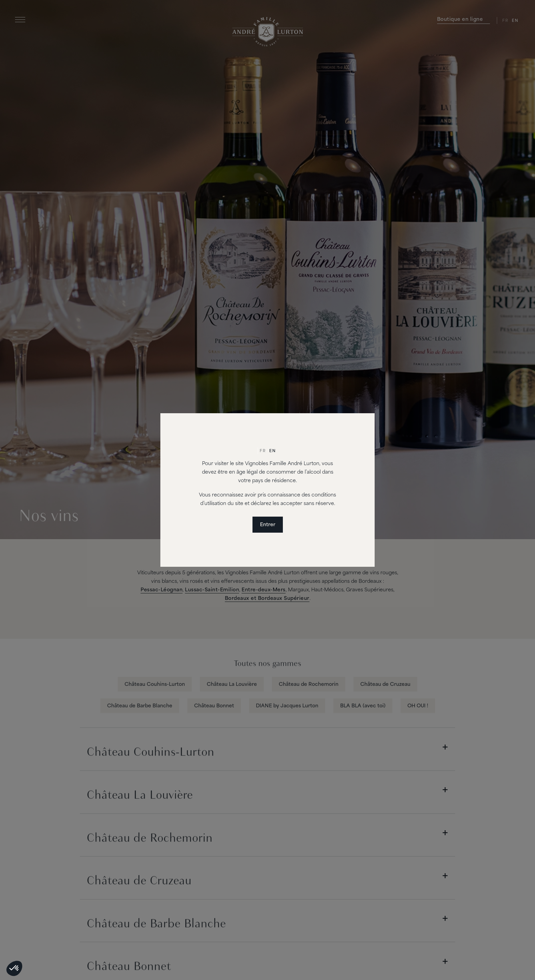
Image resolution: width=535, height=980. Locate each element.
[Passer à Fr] (263, 451)
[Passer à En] (272, 451)
